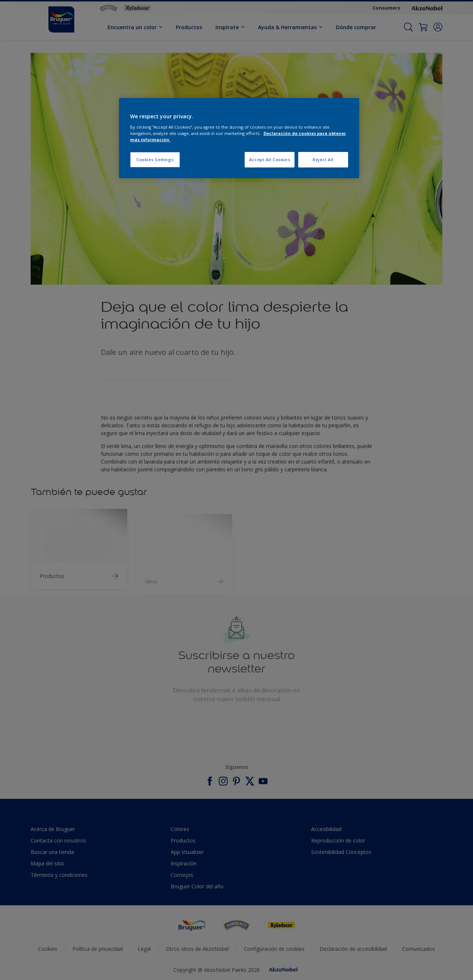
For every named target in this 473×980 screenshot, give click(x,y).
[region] (239, 138)
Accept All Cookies (270, 160)
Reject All (323, 160)
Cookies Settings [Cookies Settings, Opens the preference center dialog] (155, 160)
